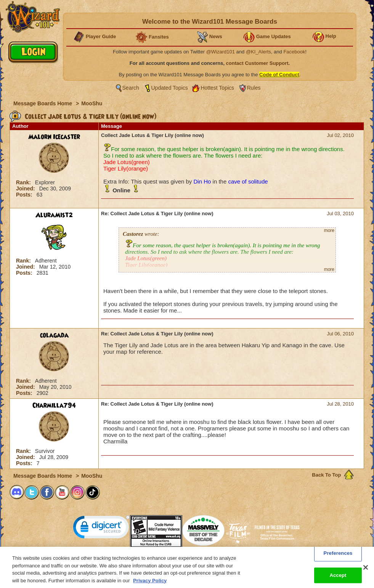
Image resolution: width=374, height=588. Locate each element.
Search (131, 88)
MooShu (92, 103)
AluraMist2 (54, 215)
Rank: (24, 182)
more (329, 230)
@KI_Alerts (258, 52)
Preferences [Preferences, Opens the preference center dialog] (338, 556)
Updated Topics (170, 88)
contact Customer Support (257, 63)
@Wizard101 (221, 52)
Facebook (294, 52)
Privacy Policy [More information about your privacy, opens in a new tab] (150, 583)
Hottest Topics (217, 88)
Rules (254, 88)
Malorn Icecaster (54, 137)
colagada (54, 335)
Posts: (25, 195)
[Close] (366, 570)
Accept (338, 578)
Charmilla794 (54, 406)
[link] (101, 529)
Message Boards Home (43, 103)
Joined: (26, 188)
